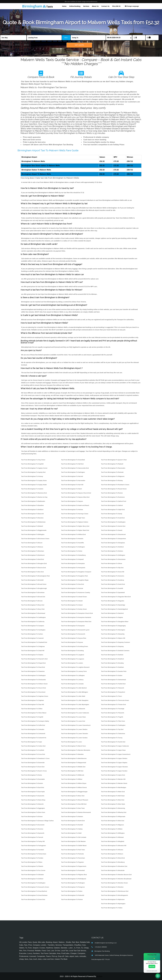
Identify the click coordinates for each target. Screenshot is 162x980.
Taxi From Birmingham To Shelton (112, 551)
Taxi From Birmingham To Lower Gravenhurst (76, 725)
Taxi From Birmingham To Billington (33, 534)
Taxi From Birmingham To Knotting (72, 651)
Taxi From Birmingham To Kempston (73, 626)
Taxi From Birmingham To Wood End (113, 858)
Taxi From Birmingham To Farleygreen (33, 846)
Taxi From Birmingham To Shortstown (113, 559)
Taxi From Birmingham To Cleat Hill (33, 705)
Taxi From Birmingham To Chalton (32, 655)
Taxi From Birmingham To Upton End (113, 775)
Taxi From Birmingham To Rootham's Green (115, 485)
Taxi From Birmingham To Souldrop (113, 580)
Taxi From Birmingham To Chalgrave (33, 646)
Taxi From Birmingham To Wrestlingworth (114, 895)
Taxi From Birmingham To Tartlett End (113, 684)
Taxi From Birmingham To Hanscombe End (75, 468)
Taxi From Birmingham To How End (73, 584)
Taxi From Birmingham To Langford (73, 655)
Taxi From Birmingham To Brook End (33, 597)
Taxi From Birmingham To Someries (113, 576)
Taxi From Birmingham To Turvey (112, 738)
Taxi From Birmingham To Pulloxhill (73, 895)
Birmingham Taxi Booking (102, 951)
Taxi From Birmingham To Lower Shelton (74, 729)
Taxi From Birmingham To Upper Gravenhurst (116, 754)
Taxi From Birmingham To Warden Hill (113, 779)
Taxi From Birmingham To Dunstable (33, 779)
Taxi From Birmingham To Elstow (32, 817)
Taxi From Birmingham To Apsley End (33, 472)
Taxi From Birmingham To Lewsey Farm (74, 671)
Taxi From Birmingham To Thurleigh (113, 709)
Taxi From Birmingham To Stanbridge (113, 605)
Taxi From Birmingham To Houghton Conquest (76, 572)
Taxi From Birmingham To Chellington (33, 675)
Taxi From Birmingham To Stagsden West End (116, 597)
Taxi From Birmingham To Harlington (73, 472)
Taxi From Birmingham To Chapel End (33, 663)
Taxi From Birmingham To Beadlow (32, 505)
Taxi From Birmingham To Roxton (112, 493)
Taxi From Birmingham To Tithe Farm (113, 721)
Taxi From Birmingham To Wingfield (113, 841)
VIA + (66, 38)
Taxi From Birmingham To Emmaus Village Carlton (37, 821)
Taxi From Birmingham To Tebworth (113, 688)
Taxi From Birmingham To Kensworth (73, 634)
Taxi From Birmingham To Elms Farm (33, 812)
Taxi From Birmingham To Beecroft (32, 514)
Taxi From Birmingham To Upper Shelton (114, 758)
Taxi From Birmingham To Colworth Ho (34, 738)
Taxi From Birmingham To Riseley (112, 481)
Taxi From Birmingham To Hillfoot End (73, 534)
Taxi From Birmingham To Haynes (72, 501)
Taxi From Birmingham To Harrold (72, 476)
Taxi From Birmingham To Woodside (113, 870)
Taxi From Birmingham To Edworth (32, 804)
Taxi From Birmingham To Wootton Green (114, 883)
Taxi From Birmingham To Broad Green (34, 584)
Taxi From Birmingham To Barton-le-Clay (34, 497)
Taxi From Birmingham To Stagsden (113, 601)
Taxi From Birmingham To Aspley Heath (34, 485)
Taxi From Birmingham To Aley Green (33, 460)
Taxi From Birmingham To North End (73, 821)
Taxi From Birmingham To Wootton (112, 887)
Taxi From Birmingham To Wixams (112, 850)
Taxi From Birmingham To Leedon (72, 663)
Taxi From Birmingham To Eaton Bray (33, 800)
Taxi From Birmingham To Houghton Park (74, 576)
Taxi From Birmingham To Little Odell (73, 696)
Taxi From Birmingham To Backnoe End (34, 493)
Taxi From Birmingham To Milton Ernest (74, 787)
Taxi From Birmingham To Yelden (112, 908)
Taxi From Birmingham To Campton (33, 626)
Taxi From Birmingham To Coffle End (33, 725)
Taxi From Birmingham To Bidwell (32, 526)
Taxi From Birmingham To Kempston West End (76, 622)
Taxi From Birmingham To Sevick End (113, 526)
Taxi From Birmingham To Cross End (33, 754)
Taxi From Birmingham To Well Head (113, 796)
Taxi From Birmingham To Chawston (33, 671)
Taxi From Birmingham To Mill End (72, 771)
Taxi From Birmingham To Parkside (72, 854)
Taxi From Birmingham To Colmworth (33, 734)
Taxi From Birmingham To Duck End (33, 767)
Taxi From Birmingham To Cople (32, 742)
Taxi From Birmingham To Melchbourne (74, 758)
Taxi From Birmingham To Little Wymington (75, 705)
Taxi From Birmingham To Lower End (73, 721)
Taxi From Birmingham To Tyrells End (113, 742)
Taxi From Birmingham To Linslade (72, 684)
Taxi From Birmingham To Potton (72, 891)
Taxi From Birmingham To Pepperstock (74, 866)
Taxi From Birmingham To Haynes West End (75, 497)
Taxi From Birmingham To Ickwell (72, 601)
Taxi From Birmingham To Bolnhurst (33, 555)
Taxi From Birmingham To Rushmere (113, 497)
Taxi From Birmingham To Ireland (72, 605)
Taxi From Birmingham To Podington (73, 883)
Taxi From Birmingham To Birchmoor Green (35, 539)
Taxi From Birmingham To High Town (73, 518)
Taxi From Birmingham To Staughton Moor (115, 622)
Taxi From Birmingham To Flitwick (32, 866)
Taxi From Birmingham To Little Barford (74, 688)
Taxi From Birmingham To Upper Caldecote (115, 746)
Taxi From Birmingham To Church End (33, 688)
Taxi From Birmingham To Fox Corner (33, 870)
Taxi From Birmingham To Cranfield (33, 750)
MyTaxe (99, 976)
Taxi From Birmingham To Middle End (73, 767)
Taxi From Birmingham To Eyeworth (33, 833)
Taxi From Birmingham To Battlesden (33, 501)
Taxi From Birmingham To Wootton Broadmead (116, 879)
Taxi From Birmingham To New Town (73, 808)
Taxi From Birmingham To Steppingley (113, 626)
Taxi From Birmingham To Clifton (32, 709)
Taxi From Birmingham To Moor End (73, 796)
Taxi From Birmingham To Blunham (33, 551)
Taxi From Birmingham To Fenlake (32, 858)
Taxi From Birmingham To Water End (113, 792)
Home (64, 6)
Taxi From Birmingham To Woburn (112, 854)
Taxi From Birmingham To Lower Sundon (74, 738)
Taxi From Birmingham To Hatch (72, 489)
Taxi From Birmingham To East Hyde (33, 792)
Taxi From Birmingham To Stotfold (112, 655)
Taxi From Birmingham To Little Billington (75, 692)
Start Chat (152, 966)
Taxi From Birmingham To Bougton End (34, 563)
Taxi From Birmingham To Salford (112, 505)
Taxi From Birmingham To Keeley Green (74, 609)
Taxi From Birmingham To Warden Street (114, 783)
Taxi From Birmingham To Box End (32, 572)
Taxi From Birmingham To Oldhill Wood (74, 846)
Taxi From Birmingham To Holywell (72, 559)
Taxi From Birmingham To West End (113, 800)
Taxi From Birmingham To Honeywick (73, 568)
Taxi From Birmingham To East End (33, 787)
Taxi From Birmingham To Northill (72, 825)
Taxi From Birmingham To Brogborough (34, 588)
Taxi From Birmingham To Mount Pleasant (75, 800)
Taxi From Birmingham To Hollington (73, 547)
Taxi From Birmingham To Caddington (33, 617)
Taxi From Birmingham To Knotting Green (75, 646)
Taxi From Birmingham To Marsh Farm (73, 746)
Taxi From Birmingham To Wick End (113, 821)
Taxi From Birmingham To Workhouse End (115, 891)
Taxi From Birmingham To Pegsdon (72, 862)
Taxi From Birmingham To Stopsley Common (115, 642)
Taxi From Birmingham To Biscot (32, 543)
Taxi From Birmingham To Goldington (33, 883)
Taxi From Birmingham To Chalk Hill (33, 651)
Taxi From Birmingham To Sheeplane (113, 543)
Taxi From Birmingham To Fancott (32, 837)
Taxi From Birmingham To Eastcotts (33, 796)
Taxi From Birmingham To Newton (72, 817)
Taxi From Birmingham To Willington (113, 833)
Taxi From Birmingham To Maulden (72, 754)
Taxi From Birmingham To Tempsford (113, 692)
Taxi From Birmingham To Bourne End (33, 568)
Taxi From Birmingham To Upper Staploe (114, 763)
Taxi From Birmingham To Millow (72, 779)
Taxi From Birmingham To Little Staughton (75, 700)
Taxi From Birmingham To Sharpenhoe (113, 539)
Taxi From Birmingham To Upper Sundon (114, 771)
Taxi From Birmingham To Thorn (111, 696)
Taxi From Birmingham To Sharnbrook (113, 534)
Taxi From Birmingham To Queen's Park (114, 460)
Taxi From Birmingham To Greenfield (73, 460)
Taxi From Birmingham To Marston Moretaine (76, 750)
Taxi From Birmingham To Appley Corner (34, 468)
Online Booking (75, 6)
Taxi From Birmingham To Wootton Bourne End (116, 875)
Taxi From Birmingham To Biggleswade (34, 530)
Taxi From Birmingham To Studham (112, 667)
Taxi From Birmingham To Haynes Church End (76, 493)
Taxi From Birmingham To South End (113, 584)
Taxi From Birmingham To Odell (71, 833)
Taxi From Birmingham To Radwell (112, 464)
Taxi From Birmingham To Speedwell (113, 593)
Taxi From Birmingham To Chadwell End (34, 642)
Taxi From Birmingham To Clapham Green (35, 696)
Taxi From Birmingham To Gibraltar (32, 875)
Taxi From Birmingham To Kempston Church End (77, 613)
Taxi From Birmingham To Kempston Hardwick (76, 617)
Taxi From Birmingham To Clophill (32, 717)
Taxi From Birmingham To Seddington (113, 522)
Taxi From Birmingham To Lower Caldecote (75, 713)
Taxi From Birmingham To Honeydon (73, 563)
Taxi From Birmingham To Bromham (33, 593)
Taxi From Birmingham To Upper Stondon (114, 767)
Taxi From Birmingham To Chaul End (33, 667)
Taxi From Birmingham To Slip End (112, 568)
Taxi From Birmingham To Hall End (72, 464)
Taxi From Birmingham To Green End (33, 899)
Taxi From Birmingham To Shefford (112, 547)
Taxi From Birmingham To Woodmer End (114, 866)
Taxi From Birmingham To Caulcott (32, 638)
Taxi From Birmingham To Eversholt (33, 825)
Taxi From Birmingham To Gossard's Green (35, 887)
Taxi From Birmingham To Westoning (113, 808)
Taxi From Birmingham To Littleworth (73, 709)
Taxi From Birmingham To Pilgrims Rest (74, 875)
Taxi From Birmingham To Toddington (113, 725)
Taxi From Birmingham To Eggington (33, 808)
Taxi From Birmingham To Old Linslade (74, 837)
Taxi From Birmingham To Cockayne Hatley (35, 721)
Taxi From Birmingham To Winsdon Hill (114, 846)
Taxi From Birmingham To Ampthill (32, 464)
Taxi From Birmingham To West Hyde (113, 804)
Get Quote (79, 45)
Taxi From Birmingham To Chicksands (33, 680)
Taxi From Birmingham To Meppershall (74, 763)
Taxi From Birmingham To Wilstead (112, 837)
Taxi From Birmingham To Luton (72, 742)
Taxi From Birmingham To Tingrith (112, 717)
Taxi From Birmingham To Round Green (114, 489)
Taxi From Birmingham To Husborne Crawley (76, 593)
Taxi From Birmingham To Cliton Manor (34, 713)
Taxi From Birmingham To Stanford (112, 613)
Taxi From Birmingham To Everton (32, 829)
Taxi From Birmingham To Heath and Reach (75, 505)
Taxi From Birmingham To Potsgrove (73, 887)
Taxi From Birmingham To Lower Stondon (75, 734)
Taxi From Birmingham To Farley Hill (33, 841)
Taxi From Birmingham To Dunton (32, 783)
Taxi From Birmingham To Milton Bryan (74, 783)
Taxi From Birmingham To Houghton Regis (75, 580)
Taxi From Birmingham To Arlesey (32, 476)
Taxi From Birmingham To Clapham (33, 700)
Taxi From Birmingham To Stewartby (113, 634)
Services (86, 6)
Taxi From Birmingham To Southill (112, 588)
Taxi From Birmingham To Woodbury (113, 862)
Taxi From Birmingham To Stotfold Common (115, 651)
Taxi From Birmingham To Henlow (72, 510)
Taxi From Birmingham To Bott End (32, 559)
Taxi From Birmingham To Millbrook (73, 775)
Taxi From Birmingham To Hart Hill (72, 485)
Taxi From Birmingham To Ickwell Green (74, 597)
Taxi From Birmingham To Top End (112, 729)
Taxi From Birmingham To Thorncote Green (115, 700)
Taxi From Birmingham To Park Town (73, 850)
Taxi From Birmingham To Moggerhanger (74, 792)
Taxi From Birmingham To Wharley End (114, 812)
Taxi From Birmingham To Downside (33, 763)
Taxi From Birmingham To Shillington (113, 555)
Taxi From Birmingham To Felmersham (34, 854)
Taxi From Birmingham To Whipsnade (113, 817)
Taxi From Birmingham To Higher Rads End (75, 530)
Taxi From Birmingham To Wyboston (113, 899)
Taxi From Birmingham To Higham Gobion (75, 522)
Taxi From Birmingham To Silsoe (112, 563)
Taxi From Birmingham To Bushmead (33, 613)
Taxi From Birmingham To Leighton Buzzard (75, 667)
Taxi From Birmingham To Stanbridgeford (114, 609)
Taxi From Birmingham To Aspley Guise (34, 481)
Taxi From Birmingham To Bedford (32, 510)
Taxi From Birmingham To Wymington (113, 904)
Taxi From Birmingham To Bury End (33, 605)
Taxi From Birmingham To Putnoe (72, 899)
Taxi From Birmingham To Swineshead (113, 680)
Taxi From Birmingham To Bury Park (33, 609)
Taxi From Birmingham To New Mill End (74, 804)
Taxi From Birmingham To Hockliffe (73, 543)
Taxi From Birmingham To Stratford (112, 659)
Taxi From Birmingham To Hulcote (72, 588)
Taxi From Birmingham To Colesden (33, 729)
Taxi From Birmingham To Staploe (112, 617)
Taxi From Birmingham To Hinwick (72, 539)
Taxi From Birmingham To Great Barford (34, 891)
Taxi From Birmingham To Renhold (112, 472)
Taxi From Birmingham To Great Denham (34, 895)
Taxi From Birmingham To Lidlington (73, 675)
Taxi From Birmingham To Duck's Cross (34, 771)
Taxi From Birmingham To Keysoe (72, 642)
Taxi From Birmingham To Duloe (32, 775)
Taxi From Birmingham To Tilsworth (113, 713)
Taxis (37, 6)
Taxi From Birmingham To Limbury (72, 680)
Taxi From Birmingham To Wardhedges (114, 787)
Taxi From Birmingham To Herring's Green (75, 514)
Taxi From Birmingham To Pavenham (73, 858)
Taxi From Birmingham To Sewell (112, 530)
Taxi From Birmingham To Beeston (32, 518)
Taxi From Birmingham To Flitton (32, 862)
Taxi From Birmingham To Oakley (72, 829)
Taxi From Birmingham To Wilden (112, 829)
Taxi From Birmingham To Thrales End (113, 705)
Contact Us (105, 6)
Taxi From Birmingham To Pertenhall (73, 870)
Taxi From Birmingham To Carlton (32, 634)
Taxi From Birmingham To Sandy (112, 514)
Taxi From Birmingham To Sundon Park (114, 671)
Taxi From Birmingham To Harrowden (73, 481)
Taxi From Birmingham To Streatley (112, 663)
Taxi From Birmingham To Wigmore (112, 825)
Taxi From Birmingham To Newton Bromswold (76, 812)
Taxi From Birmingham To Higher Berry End (75, 526)
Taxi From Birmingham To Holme (72, 551)
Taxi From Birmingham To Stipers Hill (113, 638)
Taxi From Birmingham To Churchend (33, 692)
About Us (95, 6)
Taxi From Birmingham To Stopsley (112, 646)
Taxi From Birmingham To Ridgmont (113, 476)
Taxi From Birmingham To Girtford (32, 879)
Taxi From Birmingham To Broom (32, 601)
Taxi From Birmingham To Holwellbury (73, 555)
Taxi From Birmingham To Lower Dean (73, 717)
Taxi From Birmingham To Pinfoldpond (74, 879)
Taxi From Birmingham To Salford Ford (114, 501)
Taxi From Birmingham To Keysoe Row (74, 638)
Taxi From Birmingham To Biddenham (33, 522)
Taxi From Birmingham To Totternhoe (113, 734)
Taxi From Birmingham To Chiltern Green (34, 684)
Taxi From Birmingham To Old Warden (73, 841)
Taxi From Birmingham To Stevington (113, 630)
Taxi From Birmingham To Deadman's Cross (35, 758)
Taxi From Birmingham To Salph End (113, 510)
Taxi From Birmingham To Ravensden (113, 468)
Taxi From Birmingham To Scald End (113, 518)
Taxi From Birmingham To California (33, 622)
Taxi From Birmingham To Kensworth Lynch (75, 630)
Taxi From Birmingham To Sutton (112, 675)
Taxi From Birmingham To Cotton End (33, 746)
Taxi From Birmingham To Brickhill (32, 580)
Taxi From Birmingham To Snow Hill (113, 572)
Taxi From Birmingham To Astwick (32, 489)
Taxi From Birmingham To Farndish (32, 850)
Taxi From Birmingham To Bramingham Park (35, 576)
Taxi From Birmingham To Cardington (33, 630)
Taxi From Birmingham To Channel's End (34, 659)
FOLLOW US (116, 6)
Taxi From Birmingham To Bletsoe (32, 547)
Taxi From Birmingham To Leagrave (73, 659)
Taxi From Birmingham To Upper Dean (113, 750)
